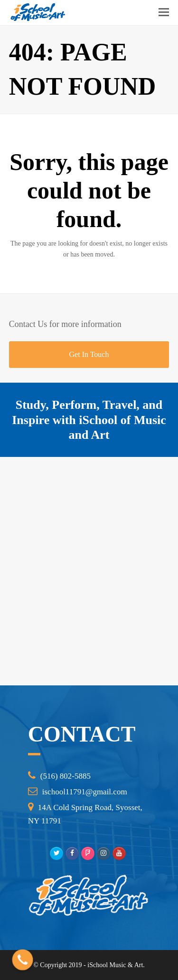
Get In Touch (89, 354)
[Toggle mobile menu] (164, 12)
